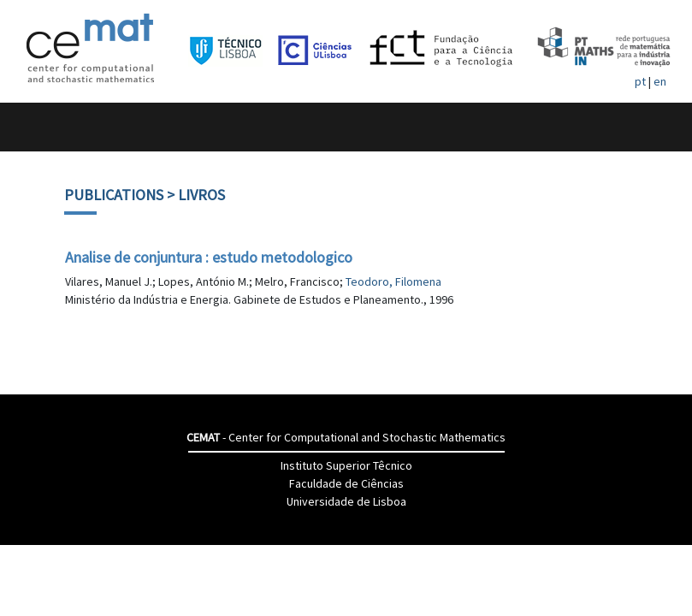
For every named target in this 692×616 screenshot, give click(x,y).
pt (640, 81)
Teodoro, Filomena (393, 281)
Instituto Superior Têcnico (346, 465)
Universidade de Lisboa (346, 501)
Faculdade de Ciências (346, 483)
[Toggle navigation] (31, 127)
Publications (114, 195)
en (660, 81)
